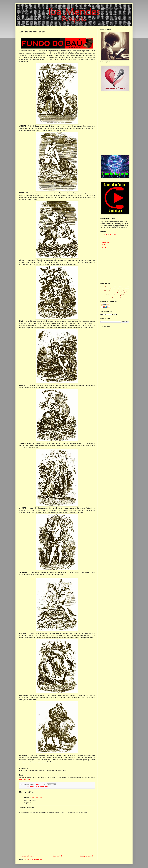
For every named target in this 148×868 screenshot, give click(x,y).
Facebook (106, 242)
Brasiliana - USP (25, 779)
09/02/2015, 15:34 (36, 797)
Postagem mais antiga (87, 856)
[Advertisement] (115, 123)
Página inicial (57, 856)
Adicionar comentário (27, 807)
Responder (27, 803)
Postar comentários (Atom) (33, 859)
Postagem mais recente (27, 856)
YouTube (105, 248)
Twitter (105, 245)
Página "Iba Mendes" (111, 235)
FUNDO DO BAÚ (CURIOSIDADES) (38, 787)
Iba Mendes (37, 784)
